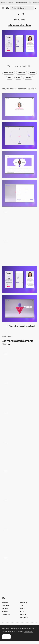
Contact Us (24, 617)
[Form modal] (19, 393)
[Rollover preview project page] (19, 481)
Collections (5, 605)
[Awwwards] (7, 8)
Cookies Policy (28, 632)
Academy (24, 602)
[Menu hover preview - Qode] (19, 568)
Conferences (6, 614)
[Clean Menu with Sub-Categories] (19, 423)
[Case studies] (19, 510)
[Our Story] (19, 222)
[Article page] (19, 164)
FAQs (22, 611)
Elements (5, 608)
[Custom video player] (19, 363)
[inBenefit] (19, 136)
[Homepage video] (19, 251)
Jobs (22, 605)
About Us (23, 614)
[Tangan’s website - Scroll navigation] (19, 452)
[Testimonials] (19, 107)
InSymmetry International (20, 25)
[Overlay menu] (19, 539)
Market (23, 608)
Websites (5, 602)
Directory (5, 611)
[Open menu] (19, 193)
